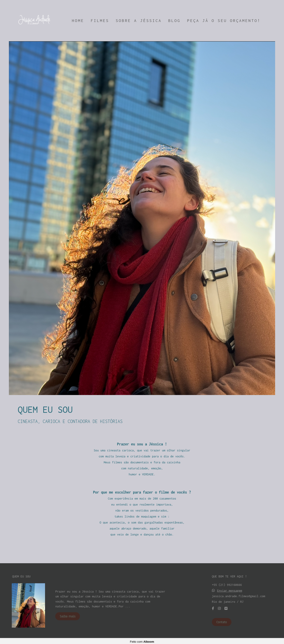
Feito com (142, 640)
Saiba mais (68, 615)
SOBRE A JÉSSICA (139, 21)
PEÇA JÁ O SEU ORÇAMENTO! (224, 21)
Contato (222, 621)
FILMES (100, 21)
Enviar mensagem (230, 589)
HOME (78, 21)
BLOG (174, 21)
